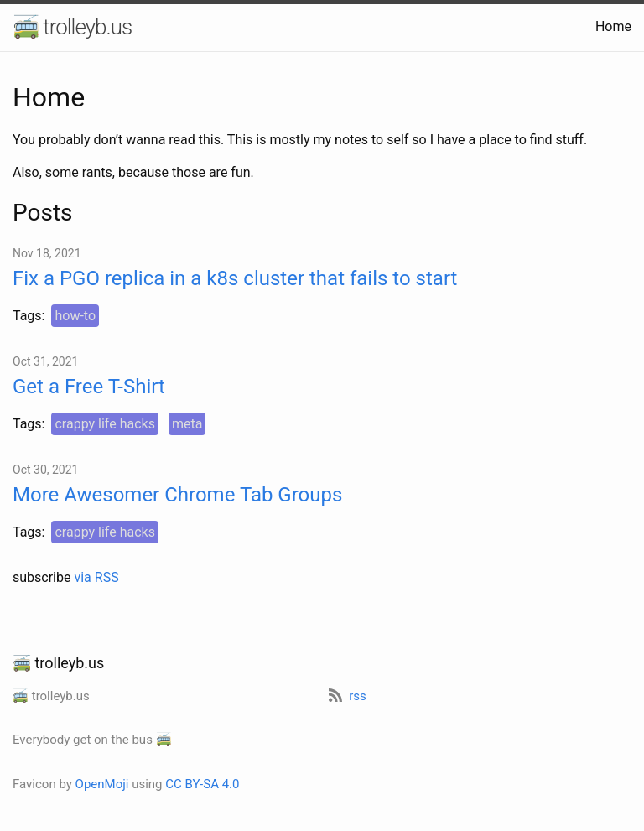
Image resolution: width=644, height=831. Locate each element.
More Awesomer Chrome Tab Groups (177, 495)
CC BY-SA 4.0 (202, 784)
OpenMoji (102, 784)
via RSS (96, 577)
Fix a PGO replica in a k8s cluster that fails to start (235, 278)
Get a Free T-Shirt (89, 387)
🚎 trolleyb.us (72, 27)
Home (613, 26)
